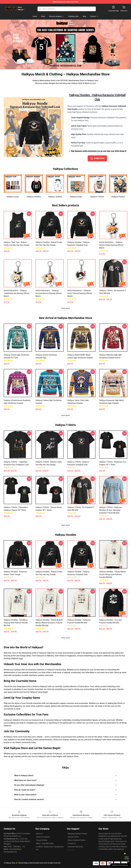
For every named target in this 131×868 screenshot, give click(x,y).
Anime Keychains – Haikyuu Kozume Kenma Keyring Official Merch (49, 293)
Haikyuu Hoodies (34, 197)
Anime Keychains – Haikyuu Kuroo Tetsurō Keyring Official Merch (80, 293)
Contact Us (72, 843)
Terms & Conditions (43, 837)
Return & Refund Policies (76, 840)
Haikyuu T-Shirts (97, 197)
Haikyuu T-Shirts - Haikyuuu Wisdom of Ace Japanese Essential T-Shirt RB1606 (110, 510)
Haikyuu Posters (118, 197)
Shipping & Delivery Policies (77, 834)
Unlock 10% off (127, 858)
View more (66, 309)
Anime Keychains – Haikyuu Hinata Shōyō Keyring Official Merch (111, 245)
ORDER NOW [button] (97, 158)
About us (39, 834)
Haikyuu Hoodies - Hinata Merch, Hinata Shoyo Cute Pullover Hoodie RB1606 (113, 574)
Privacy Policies (42, 840)
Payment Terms (73, 837)
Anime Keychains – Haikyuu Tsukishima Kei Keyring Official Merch (16, 293)
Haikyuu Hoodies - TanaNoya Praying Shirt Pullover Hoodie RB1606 (16, 623)
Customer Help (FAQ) (75, 847)
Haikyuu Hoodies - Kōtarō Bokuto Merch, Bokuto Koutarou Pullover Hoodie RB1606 (49, 623)
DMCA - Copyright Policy (45, 843)
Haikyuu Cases (13, 197)
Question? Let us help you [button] (120, 865)
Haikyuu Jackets (55, 197)
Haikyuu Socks (76, 197)
